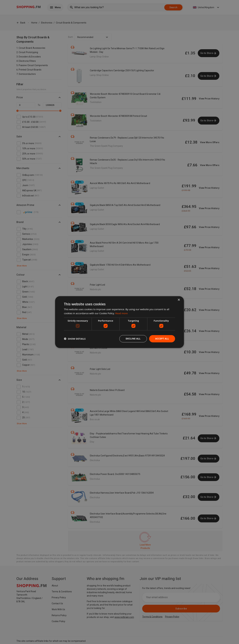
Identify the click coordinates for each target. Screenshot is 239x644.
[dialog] (119, 322)
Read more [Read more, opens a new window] (122, 313)
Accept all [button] (162, 339)
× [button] (179, 300)
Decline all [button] (133, 339)
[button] (75, 339)
